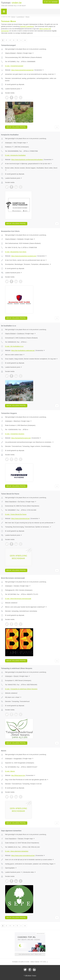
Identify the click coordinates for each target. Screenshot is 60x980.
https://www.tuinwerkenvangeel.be (22, 70)
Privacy (34, 975)
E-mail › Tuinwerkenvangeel (14, 66)
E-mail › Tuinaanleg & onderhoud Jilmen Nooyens (21, 689)
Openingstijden (11, 868)
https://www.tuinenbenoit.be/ (20, 518)
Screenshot (39, 70)
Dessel (16, 676)
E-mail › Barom (10, 771)
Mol (15, 143)
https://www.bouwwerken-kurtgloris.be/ (24, 256)
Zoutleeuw (21, 334)
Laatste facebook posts (14, 89)
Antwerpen (9, 143)
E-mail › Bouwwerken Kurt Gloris (16, 252)
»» (25, 40)
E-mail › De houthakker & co (14, 346)
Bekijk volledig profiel (16, 127)
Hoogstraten (18, 759)
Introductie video (30, 872)
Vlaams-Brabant (10, 53)
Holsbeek (20, 239)
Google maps (28, 53)
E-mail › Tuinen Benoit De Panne (16, 514)
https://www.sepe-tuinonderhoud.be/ (23, 855)
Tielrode (20, 839)
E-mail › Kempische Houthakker (15, 155)
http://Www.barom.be (18, 775)
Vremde (16, 586)
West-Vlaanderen (11, 502)
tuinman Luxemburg (27, 26)
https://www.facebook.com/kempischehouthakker (27, 160)
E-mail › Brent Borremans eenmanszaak (18, 599)
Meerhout (17, 421)
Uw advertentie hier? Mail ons (30, 954)
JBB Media (28, 975)
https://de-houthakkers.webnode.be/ (23, 350)
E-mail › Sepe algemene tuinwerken (17, 851)
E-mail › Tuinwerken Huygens (15, 434)
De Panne (21, 502)
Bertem (20, 53)
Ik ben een (51, 2)
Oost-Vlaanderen (11, 839)
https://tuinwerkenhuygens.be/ (21, 438)
